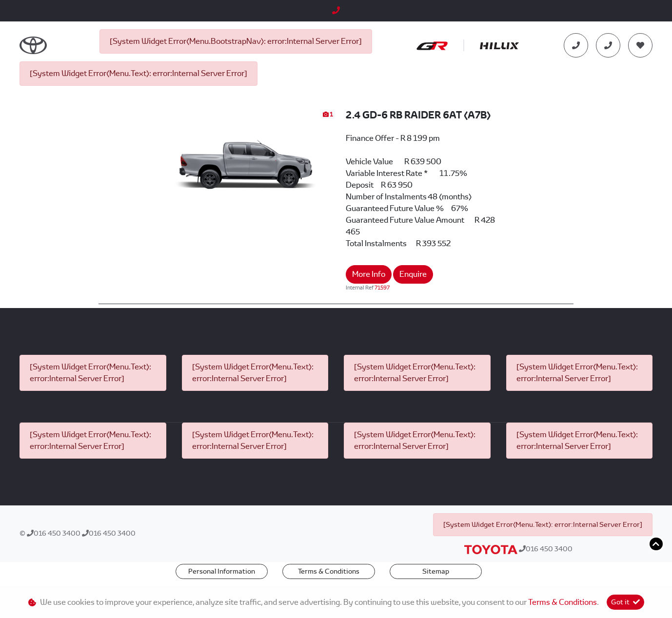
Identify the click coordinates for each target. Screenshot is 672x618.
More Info (369, 274)
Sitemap (436, 571)
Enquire (413, 274)
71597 (382, 288)
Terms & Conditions (329, 571)
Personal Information (222, 571)
